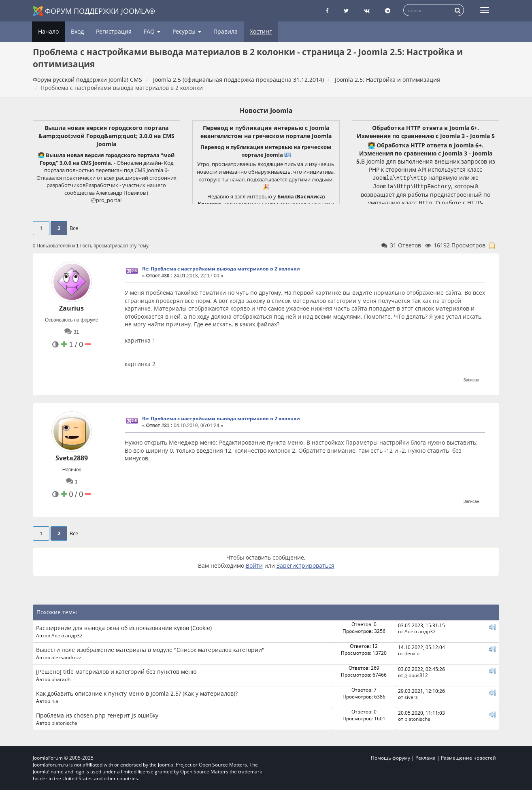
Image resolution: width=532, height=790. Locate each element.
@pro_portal (106, 200)
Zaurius (71, 308)
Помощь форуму (390, 758)
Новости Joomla (266, 111)
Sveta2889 (72, 458)
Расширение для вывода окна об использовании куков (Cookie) (124, 628)
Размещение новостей (468, 758)
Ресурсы (187, 31)
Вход (77, 31)
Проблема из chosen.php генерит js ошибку (97, 715)
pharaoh (61, 679)
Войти (254, 565)
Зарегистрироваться (305, 565)
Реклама (426, 758)
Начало (48, 31)
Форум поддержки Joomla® (94, 11)
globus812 (416, 675)
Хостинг (261, 31)
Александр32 (67, 635)
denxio (412, 653)
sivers (411, 697)
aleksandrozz (66, 657)
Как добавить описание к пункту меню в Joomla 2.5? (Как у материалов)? (137, 693)
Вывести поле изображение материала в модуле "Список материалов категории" (150, 650)
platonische (64, 723)
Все (74, 228)
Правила (226, 31)
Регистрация (114, 31)
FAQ (152, 31)
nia (55, 701)
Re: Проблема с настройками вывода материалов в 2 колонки (221, 269)
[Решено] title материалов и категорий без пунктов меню (116, 672)
